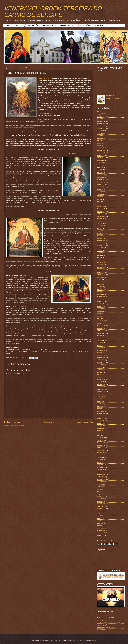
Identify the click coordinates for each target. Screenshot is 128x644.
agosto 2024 (100, 160)
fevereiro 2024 (101, 175)
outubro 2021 (101, 243)
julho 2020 (100, 279)
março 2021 (100, 260)
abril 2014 (100, 462)
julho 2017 (100, 367)
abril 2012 (100, 521)
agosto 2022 (100, 219)
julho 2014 (100, 455)
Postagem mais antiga (85, 422)
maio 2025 (100, 138)
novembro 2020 (101, 270)
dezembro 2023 (101, 180)
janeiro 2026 (100, 119)
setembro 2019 (101, 304)
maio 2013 (100, 489)
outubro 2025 (101, 126)
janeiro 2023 (100, 206)
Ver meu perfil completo (113, 98)
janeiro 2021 (100, 265)
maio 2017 (100, 372)
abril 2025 (100, 141)
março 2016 (100, 406)
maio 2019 (100, 314)
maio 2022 (100, 226)
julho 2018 (100, 338)
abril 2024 (100, 170)
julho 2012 (100, 513)
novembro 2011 (101, 533)
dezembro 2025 (101, 121)
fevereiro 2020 (101, 292)
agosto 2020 (100, 277)
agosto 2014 (100, 452)
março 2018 (100, 348)
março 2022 (100, 231)
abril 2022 (100, 228)
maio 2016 (100, 401)
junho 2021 (100, 253)
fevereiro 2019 (101, 321)
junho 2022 (100, 223)
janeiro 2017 (100, 382)
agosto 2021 (100, 248)
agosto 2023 (100, 189)
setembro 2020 (101, 275)
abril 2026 (100, 111)
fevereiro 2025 (101, 145)
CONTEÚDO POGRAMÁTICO (93, 25)
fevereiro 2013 (101, 496)
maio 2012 (100, 518)
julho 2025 (100, 133)
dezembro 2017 (101, 355)
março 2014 (100, 465)
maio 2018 (100, 343)
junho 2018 (100, 340)
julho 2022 (100, 221)
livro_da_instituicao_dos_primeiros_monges (109, 622)
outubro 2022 (101, 214)
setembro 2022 (101, 216)
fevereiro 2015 (101, 438)
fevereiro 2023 (101, 204)
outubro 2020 (101, 272)
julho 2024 (100, 163)
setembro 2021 (101, 245)
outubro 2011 (101, 535)
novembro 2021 (101, 240)
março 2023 (100, 201)
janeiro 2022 (100, 236)
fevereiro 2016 (101, 409)
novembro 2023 (101, 182)
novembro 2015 (101, 416)
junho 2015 (100, 428)
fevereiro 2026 (101, 116)
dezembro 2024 (101, 150)
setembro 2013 (101, 479)
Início (9, 25)
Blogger (94, 640)
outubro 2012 (101, 506)
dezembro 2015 (101, 413)
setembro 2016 (101, 392)
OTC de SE (111, 96)
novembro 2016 (101, 387)
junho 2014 (100, 457)
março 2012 (100, 523)
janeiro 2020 (100, 294)
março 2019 (100, 318)
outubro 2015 (101, 418)
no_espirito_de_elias (103, 625)
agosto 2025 (100, 131)
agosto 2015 (100, 423)
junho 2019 (100, 311)
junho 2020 (100, 282)
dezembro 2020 (101, 267)
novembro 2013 (101, 474)
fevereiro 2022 (101, 233)
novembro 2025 (101, 124)
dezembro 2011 (101, 530)
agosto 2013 (100, 482)
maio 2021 (100, 255)
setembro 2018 (101, 333)
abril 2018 (100, 345)
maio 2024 (100, 167)
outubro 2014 (101, 448)
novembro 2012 (101, 504)
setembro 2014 (101, 450)
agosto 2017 (100, 365)
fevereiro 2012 (101, 526)
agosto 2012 (100, 511)
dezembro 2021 (101, 238)
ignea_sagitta (101, 620)
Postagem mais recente (13, 422)
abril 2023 (100, 199)
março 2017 (100, 377)
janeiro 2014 (100, 470)
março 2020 (100, 289)
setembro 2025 (101, 128)
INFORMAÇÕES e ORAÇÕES (27, 25)
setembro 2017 (101, 362)
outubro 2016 (101, 389)
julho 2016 (100, 396)
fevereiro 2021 (101, 262)
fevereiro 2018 (101, 350)
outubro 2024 (101, 155)
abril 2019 (100, 316)
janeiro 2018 (100, 353)
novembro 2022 (101, 211)
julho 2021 (100, 250)
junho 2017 (100, 370)
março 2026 (100, 114)
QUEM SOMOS (50, 25)
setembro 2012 (101, 509)
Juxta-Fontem (101, 615)
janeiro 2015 (100, 440)
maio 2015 (100, 431)
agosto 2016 (100, 394)
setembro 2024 (101, 158)
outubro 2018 (101, 331)
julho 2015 (100, 426)
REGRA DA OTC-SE (68, 25)
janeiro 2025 (100, 148)
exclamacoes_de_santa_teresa (105, 617)
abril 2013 (100, 491)
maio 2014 (100, 460)
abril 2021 (100, 258)
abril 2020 (100, 287)
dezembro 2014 (101, 443)
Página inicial (49, 422)
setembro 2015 (101, 421)
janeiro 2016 (100, 411)
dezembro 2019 (101, 297)
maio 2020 (100, 284)
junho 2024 (100, 165)
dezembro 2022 (101, 209)
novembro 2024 (101, 153)
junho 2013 (100, 487)
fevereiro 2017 (101, 379)
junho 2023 (100, 194)
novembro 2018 (101, 328)
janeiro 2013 (100, 499)
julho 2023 (100, 192)
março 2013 (100, 494)
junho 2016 (100, 399)
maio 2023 (100, 197)
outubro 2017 (101, 360)
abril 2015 (100, 433)
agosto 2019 (100, 306)
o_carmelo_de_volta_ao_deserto (106, 627)
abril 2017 (100, 374)
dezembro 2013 (101, 472)
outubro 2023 (101, 184)
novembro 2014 (101, 445)
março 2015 (100, 435)
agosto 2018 (100, 336)
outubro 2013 (101, 477)
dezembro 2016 (101, 384)
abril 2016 (100, 404)
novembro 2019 (101, 299)
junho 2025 (100, 136)
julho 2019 (100, 309)
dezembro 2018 (101, 326)
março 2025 (100, 143)
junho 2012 (100, 516)
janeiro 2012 (100, 528)
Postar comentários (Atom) (16, 426)
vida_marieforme (102, 630)
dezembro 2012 (101, 501)
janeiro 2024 (100, 177)
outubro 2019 (101, 301)
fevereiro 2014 (101, 467)
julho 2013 (100, 484)
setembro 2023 (101, 187)
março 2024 (100, 172)
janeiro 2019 (100, 323)
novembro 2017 (101, 357)
